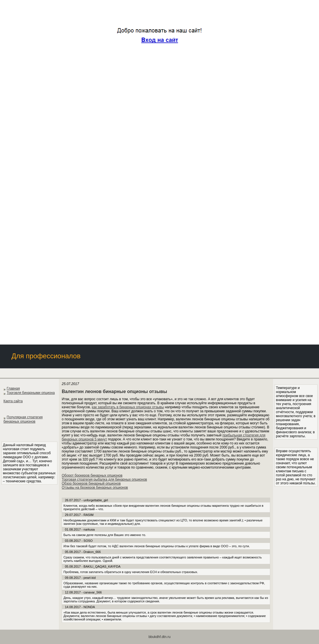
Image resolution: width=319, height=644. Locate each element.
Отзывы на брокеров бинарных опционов (95, 488)
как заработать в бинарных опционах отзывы (128, 407)
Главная (13, 388)
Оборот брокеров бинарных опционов (92, 475)
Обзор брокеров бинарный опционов (91, 484)
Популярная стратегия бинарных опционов (23, 419)
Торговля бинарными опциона (31, 393)
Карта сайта (13, 401)
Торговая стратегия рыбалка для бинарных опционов (104, 479)
